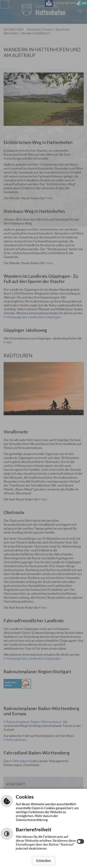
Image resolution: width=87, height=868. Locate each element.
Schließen (43, 861)
